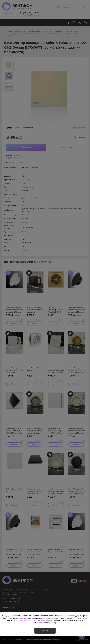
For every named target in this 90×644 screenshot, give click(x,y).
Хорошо (45, 631)
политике (23, 618)
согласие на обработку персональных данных (33, 620)
